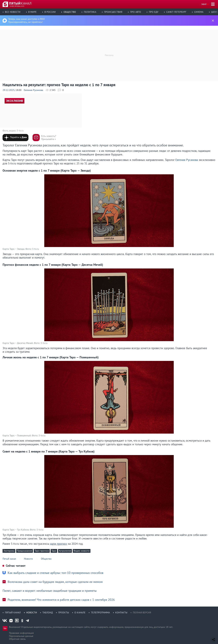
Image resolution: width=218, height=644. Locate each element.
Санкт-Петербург (176, 12)
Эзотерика (9, 551)
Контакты (121, 613)
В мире (32, 12)
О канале (80, 613)
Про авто (136, 12)
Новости (32, 613)
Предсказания (25, 551)
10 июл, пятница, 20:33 (17, 6)
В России (50, 12)
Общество (70, 12)
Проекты (64, 613)
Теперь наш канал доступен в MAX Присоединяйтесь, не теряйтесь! (26, 20)
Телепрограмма (100, 613)
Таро (54, 551)
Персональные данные (21, 636)
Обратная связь (17, 639)
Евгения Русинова (33, 90)
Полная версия (142, 613)
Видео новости (82, 551)
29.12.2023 (9, 90)
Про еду (154, 12)
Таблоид (48, 613)
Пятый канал (13, 613)
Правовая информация (21, 633)
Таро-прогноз (42, 551)
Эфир (204, 4)
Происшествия (113, 12)
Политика (90, 12)
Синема (199, 12)
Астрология (65, 551)
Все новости (13, 12)
